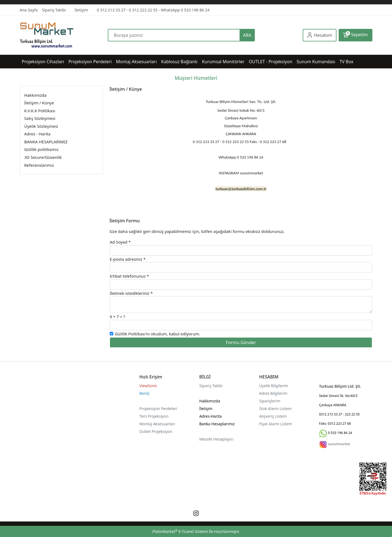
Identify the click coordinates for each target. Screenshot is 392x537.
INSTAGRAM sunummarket (241, 173)
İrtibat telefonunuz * (129, 276)
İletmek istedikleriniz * (131, 293)
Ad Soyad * (120, 242)
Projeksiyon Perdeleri (158, 409)
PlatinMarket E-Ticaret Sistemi (180, 531)
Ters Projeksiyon (154, 416)
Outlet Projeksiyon (156, 431)
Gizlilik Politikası (130, 334)
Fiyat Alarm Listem (276, 424)
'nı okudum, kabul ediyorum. (157, 334)
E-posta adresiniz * (128, 259)
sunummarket (339, 444)
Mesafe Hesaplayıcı (216, 439)
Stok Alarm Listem (275, 409)
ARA (247, 35)
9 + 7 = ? (117, 317)
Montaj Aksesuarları (157, 424)
